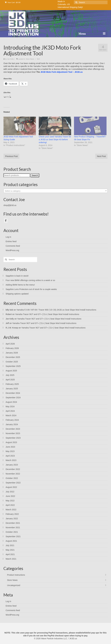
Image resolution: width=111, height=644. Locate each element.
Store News (30, 59)
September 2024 (13, 398)
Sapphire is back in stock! (17, 276)
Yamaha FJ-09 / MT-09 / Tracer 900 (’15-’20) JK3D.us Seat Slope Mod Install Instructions (56, 310)
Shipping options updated (17, 294)
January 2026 (12, 353)
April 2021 (10, 554)
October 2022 (12, 478)
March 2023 (11, 460)
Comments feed (13, 246)
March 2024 (11, 415)
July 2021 (10, 545)
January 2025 (12, 389)
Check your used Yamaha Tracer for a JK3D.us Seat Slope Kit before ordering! (55, 139)
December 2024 (13, 393)
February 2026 (12, 348)
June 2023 (10, 447)
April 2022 (10, 505)
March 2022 (11, 510)
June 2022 (10, 496)
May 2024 (10, 406)
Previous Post (11, 156)
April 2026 (10, 344)
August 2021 (11, 541)
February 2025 (12, 384)
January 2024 (12, 424)
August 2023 (11, 442)
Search (35, 175)
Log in (8, 237)
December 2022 (13, 469)
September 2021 (13, 536)
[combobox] (55, 191)
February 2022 (12, 514)
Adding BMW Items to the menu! (20, 285)
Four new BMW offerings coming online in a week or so (30, 280)
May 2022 (10, 501)
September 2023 (13, 438)
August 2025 (11, 371)
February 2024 (12, 420)
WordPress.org (12, 250)
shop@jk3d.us (10, 205)
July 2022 (10, 492)
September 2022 (13, 483)
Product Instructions (16, 575)
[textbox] (55, 191)
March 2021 (11, 559)
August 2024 (11, 402)
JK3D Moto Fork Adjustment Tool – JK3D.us (62, 72)
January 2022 (12, 519)
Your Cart (13, 2)
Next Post (101, 156)
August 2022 (11, 487)
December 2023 (13, 429)
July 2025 (10, 375)
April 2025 (10, 380)
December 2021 (13, 523)
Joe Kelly (10, 59)
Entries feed (11, 241)
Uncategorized (14, 585)
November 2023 (13, 433)
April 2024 (10, 411)
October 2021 (12, 532)
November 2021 (13, 527)
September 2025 (13, 366)
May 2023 (10, 451)
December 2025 (13, 357)
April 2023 (10, 456)
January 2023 (12, 465)
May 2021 (10, 550)
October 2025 (12, 362)
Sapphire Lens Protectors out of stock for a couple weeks (31, 289)
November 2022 (13, 474)
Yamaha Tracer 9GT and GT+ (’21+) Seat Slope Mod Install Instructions (47, 314)
